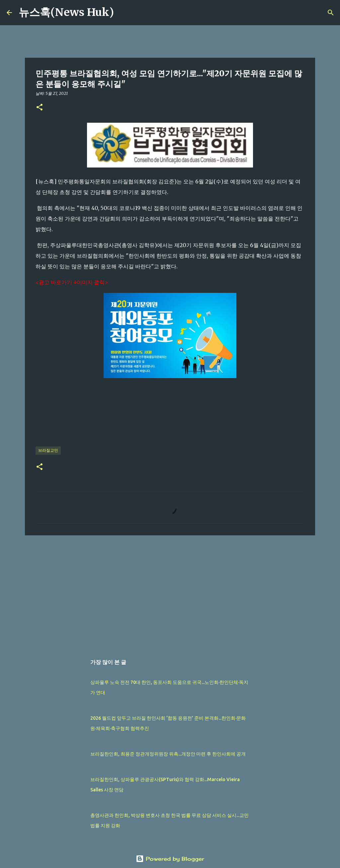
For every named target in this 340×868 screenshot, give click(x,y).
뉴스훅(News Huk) (66, 12)
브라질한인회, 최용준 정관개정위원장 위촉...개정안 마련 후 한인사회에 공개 (168, 754)
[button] (40, 108)
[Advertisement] (170, 592)
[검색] (123, 13)
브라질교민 (48, 450)
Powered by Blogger (170, 859)
